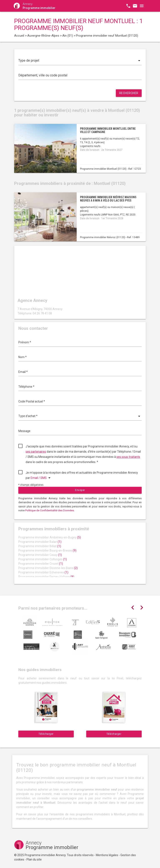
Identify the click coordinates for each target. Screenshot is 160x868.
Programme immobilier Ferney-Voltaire (46, 577)
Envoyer (80, 490)
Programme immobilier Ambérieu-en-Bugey (50, 537)
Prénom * (25, 342)
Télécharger (46, 734)
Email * (23, 372)
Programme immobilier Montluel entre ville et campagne (108, 130)
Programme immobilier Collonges (43, 559)
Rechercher (129, 93)
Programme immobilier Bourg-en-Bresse (47, 550)
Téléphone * (26, 387)
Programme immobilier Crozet (41, 564)
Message (24, 431)
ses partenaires (36, 452)
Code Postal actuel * (32, 401)
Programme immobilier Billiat (40, 546)
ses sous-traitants (128, 457)
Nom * (22, 357)
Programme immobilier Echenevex (43, 572)
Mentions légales (107, 855)
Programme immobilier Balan (40, 542)
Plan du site (34, 859)
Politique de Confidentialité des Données (50, 510)
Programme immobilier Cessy (40, 555)
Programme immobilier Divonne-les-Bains (48, 568)
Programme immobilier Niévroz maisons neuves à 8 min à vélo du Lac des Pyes (108, 199)
